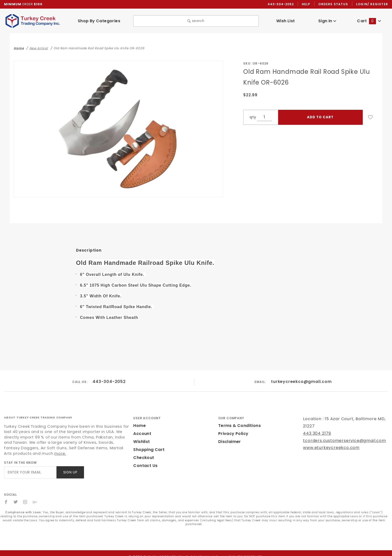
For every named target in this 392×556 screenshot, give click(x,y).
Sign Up (70, 469)
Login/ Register (372, 4)
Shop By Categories (99, 21)
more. (9, 450)
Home (139, 422)
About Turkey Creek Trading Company (38, 414)
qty (252, 117)
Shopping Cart (148, 446)
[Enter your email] (30, 469)
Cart (369, 21)
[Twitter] (16, 498)
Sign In (327, 21)
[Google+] (35, 498)
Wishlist (141, 438)
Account (142, 430)
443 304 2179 (316, 430)
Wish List (286, 21)
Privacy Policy (232, 430)
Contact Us (144, 462)
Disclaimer (229, 438)
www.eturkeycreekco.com (328, 444)
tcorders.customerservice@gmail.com (340, 437)
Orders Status (334, 4)
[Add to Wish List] (370, 118)
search (196, 21)
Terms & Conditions (238, 422)
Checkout (143, 454)
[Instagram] (25, 498)
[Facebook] (6, 498)
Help (307, 4)
